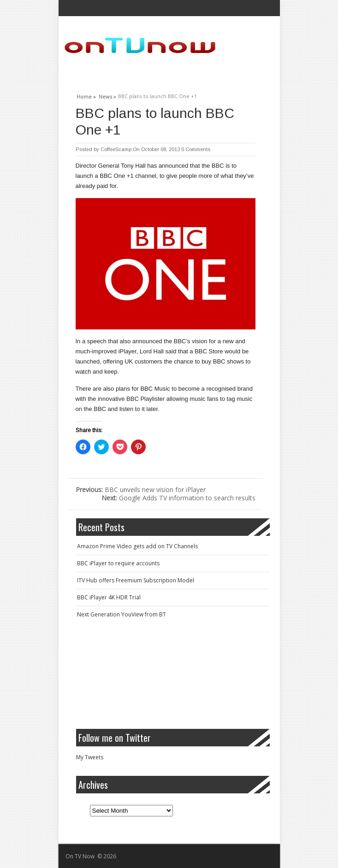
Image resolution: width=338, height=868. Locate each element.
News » (107, 95)
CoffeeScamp (116, 149)
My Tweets (90, 757)
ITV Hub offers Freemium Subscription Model (136, 580)
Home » (86, 95)
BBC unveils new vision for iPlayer (141, 490)
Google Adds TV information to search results (178, 498)
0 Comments (196, 149)
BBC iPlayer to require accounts (118, 563)
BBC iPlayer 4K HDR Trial (109, 597)
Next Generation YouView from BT (122, 614)
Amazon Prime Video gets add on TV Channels (137, 546)
